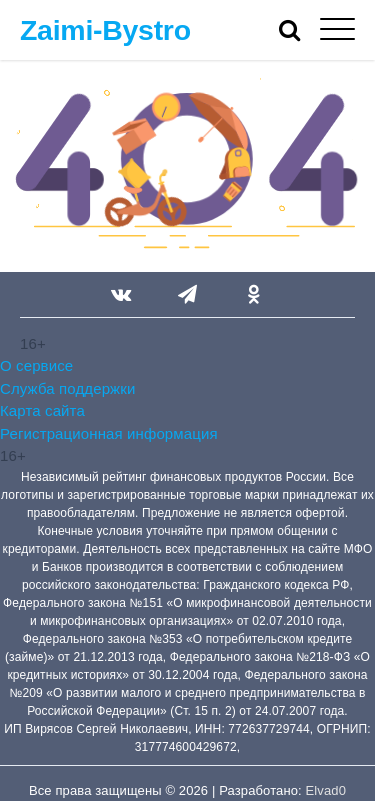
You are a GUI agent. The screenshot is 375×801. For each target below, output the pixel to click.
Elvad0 (326, 790)
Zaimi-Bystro (105, 30)
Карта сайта (42, 410)
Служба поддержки (67, 388)
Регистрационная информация (109, 433)
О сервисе (36, 365)
